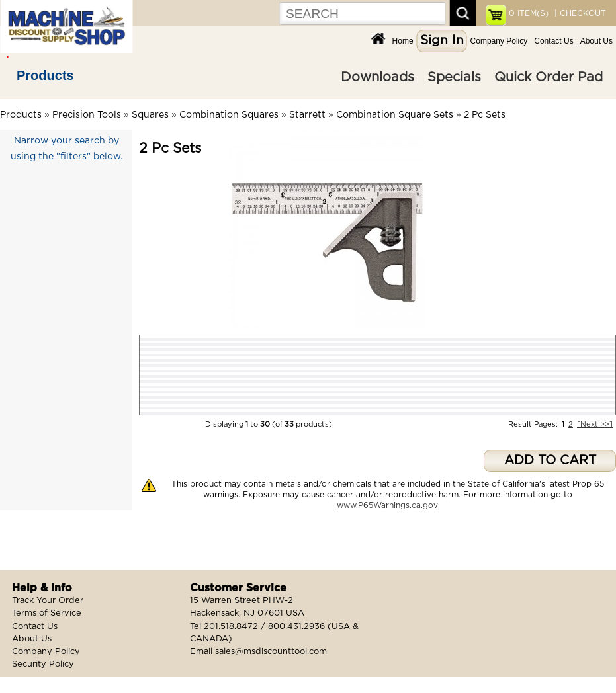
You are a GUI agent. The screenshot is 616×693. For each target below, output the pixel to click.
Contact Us (553, 41)
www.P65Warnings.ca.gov (387, 505)
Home (403, 41)
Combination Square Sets (395, 115)
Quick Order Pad (549, 77)
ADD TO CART (550, 461)
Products (45, 75)
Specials (454, 77)
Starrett (307, 115)
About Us (596, 41)
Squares (150, 115)
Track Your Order (48, 601)
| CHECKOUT (579, 13)
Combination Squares (229, 115)
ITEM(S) (529, 13)
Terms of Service (47, 613)
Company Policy (499, 41)
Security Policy (43, 664)
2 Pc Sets (485, 115)
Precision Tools (87, 115)
